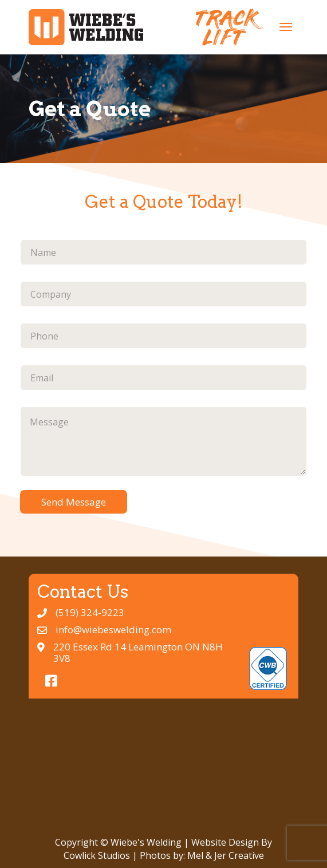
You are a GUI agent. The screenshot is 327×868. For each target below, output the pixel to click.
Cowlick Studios (97, 855)
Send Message (74, 502)
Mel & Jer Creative (226, 855)
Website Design (225, 842)
